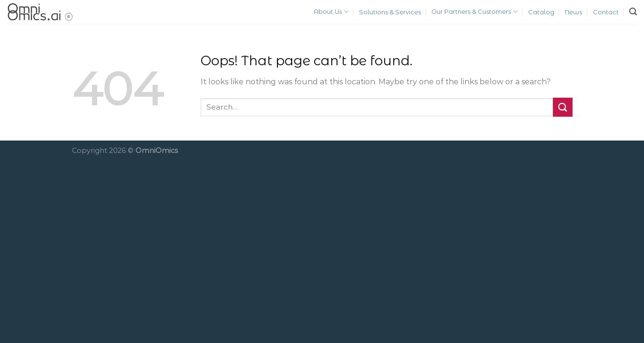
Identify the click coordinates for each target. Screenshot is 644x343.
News (573, 12)
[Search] (633, 12)
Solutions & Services (390, 12)
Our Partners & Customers (474, 12)
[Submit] (562, 107)
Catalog (541, 12)
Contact (606, 12)
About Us (331, 12)
